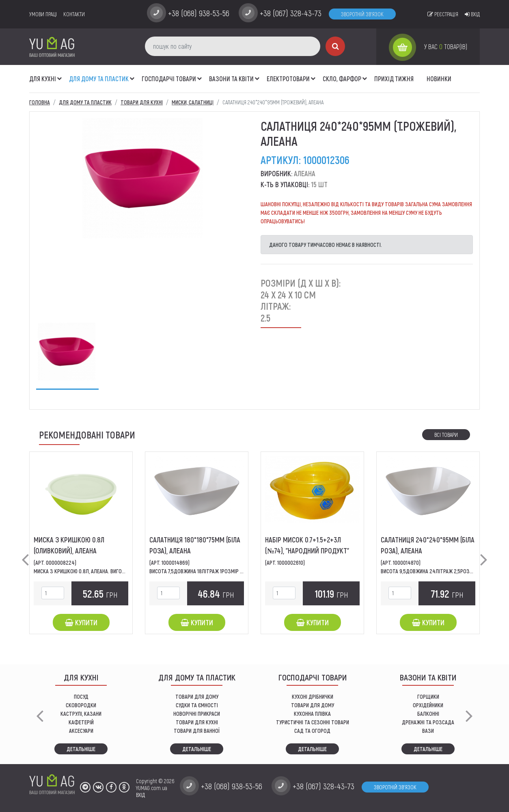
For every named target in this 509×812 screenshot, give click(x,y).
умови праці (43, 14)
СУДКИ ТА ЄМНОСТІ (197, 705)
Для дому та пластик (99, 79)
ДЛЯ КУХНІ (43, 79)
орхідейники (428, 705)
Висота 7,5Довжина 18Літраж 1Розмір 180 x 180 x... (208, 571)
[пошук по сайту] (233, 46)
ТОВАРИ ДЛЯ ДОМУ (197, 696)
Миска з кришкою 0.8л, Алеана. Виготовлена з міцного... (103, 571)
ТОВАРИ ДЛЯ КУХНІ (197, 722)
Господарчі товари (169, 79)
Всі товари (446, 435)
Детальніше (81, 749)
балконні (428, 714)
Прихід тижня (394, 79)
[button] (60, 74)
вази (428, 731)
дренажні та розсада (428, 722)
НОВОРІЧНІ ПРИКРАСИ (197, 714)
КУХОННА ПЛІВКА (312, 714)
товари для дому (313, 705)
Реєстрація (443, 14)
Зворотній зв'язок (362, 14)
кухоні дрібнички (313, 696)
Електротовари (288, 79)
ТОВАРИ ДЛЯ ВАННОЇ (197, 731)
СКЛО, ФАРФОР (342, 79)
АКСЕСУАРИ (81, 731)
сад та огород (312, 731)
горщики (428, 696)
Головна (40, 102)
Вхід (472, 14)
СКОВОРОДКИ (81, 705)
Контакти (74, 14)
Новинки (439, 79)
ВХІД (140, 795)
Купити (81, 622)
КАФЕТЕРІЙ (81, 722)
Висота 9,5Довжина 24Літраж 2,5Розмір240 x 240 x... (444, 571)
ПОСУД (81, 696)
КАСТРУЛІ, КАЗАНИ (81, 714)
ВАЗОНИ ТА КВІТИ (231, 79)
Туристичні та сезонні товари (313, 722)
